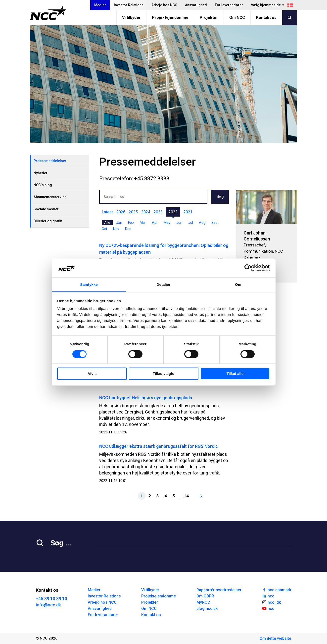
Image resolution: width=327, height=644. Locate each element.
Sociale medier (46, 209)
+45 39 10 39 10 (51, 599)
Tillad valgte (163, 374)
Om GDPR (205, 596)
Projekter (209, 18)
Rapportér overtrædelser (219, 590)
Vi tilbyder (131, 18)
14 (186, 496)
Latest (107, 212)
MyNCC (203, 602)
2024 (146, 212)
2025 (133, 212)
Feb (131, 223)
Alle (107, 223)
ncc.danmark (277, 589)
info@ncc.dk (48, 605)
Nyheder (41, 173)
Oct (104, 229)
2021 (188, 212)
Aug (202, 223)
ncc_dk (271, 602)
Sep (214, 223)
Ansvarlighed (196, 5)
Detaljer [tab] (164, 285)
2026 (121, 212)
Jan (119, 223)
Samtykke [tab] (89, 285)
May (167, 223)
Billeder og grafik (48, 221)
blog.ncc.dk (207, 609)
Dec (128, 229)
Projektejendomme (170, 18)
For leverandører (229, 5)
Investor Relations (129, 5)
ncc (268, 596)
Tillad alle (235, 374)
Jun (179, 223)
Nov (116, 229)
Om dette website (275, 638)
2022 (173, 212)
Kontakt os (266, 18)
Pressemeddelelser (50, 161)
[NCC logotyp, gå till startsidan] (48, 13)
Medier (100, 5)
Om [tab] (238, 285)
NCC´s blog (43, 185)
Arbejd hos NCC (164, 5)
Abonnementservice (50, 197)
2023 (158, 212)
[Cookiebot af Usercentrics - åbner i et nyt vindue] (248, 268)
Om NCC (237, 18)
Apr (155, 223)
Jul (191, 223)
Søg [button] (220, 197)
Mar (143, 223)
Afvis (92, 374)
